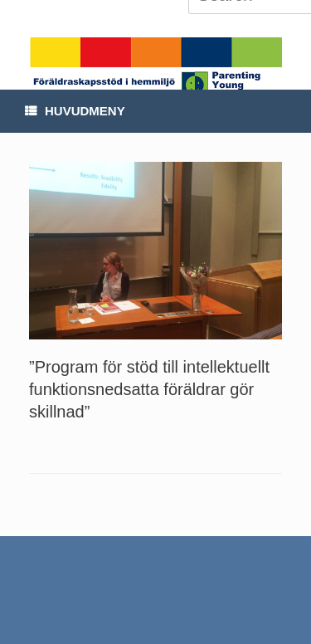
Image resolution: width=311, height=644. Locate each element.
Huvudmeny (75, 111)
